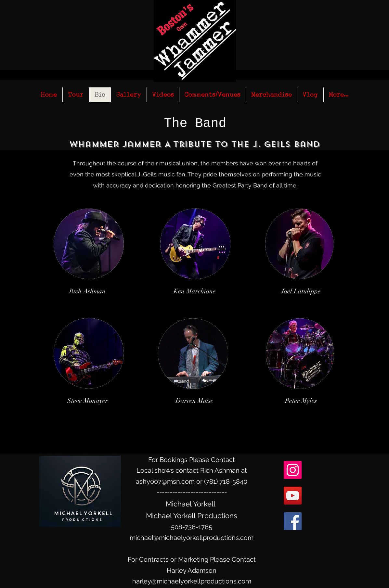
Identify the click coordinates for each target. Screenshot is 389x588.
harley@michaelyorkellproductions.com (192, 581)
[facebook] (293, 521)
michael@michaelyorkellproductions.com (192, 538)
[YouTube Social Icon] (293, 496)
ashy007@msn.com (165, 481)
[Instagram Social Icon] (293, 470)
